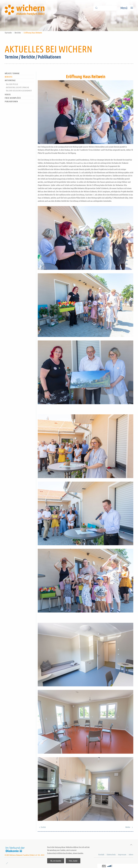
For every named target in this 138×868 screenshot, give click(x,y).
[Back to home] (25, 8)
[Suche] (105, 8)
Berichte (18, 33)
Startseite (8, 33)
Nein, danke (73, 861)
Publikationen (11, 101)
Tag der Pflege (12, 84)
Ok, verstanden (56, 861)
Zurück (42, 827)
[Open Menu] (127, 8)
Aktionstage (10, 80)
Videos (8, 94)
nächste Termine (12, 73)
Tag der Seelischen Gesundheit (19, 91)
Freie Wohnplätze (13, 98)
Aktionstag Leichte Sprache (18, 87)
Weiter (129, 827)
